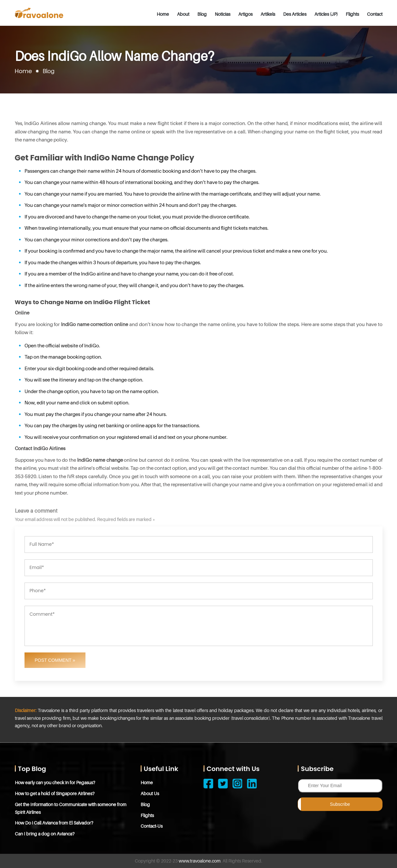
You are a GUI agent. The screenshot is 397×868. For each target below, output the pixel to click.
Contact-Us (152, 826)
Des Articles (295, 14)
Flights (352, 14)
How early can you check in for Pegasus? (55, 782)
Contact (375, 14)
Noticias (223, 14)
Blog (202, 14)
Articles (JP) (326, 14)
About (183, 14)
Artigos (245, 14)
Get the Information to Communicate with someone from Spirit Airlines (71, 808)
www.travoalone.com (200, 861)
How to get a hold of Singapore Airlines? (55, 793)
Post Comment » (55, 660)
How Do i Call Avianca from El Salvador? (54, 823)
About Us (150, 793)
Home (163, 14)
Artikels (268, 14)
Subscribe (340, 804)
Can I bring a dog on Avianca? (45, 834)
